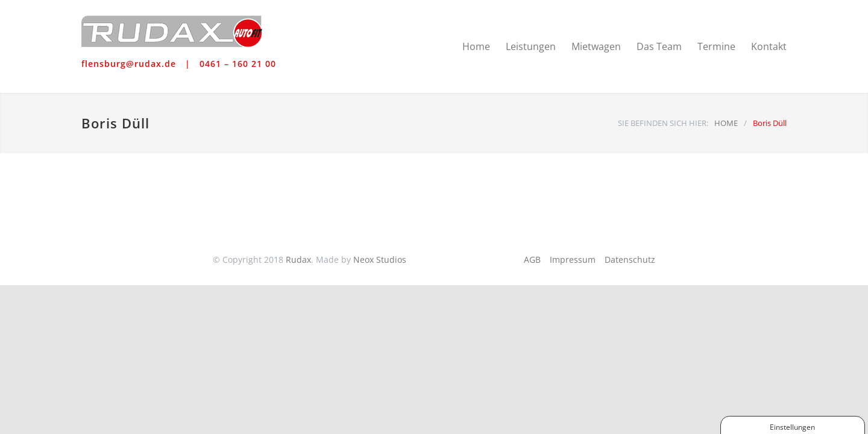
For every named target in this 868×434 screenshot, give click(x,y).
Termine (716, 46)
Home (476, 46)
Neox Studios (380, 259)
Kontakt (769, 46)
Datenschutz (630, 259)
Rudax (298, 259)
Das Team (659, 46)
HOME (726, 123)
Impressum (573, 259)
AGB (532, 259)
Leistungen (531, 46)
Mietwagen (596, 46)
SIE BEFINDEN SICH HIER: (663, 123)
